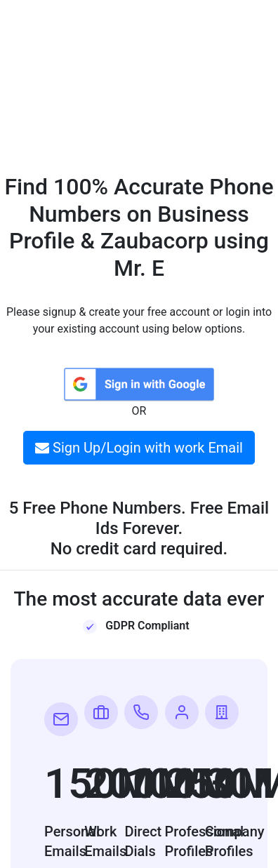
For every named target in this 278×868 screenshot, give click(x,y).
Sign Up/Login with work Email (139, 448)
